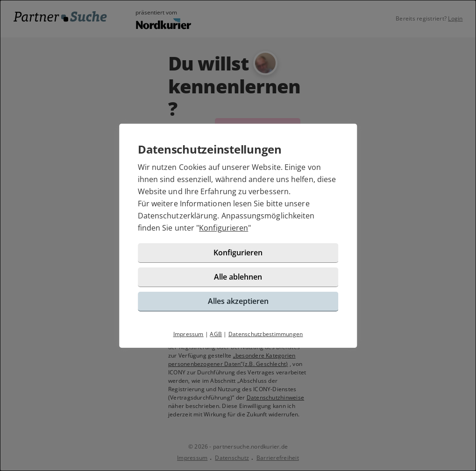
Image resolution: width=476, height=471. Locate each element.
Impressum (188, 334)
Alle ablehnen (238, 277)
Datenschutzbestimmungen (266, 334)
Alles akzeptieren (238, 301)
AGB (216, 334)
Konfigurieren (224, 228)
